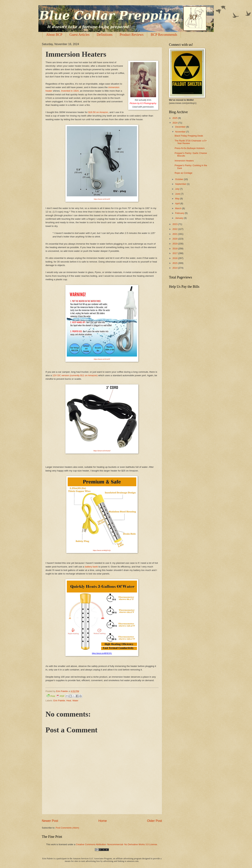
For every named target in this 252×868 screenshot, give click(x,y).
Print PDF (56, 696)
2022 (175, 229)
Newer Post (50, 821)
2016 (175, 258)
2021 (175, 234)
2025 (175, 118)
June (178, 194)
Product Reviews (132, 35)
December (181, 127)
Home (103, 821)
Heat (69, 701)
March (179, 208)
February (180, 213)
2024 (175, 123)
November (181, 132)
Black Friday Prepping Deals (189, 136)
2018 (175, 249)
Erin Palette (59, 701)
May (178, 199)
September (181, 184)
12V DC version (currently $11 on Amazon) (75, 375)
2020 (175, 239)
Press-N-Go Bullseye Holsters (190, 148)
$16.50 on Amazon (98, 112)
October (179, 179)
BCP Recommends (164, 35)
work (53, 844)
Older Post (154, 821)
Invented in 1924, (70, 91)
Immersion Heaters (184, 161)
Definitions (105, 35)
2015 (175, 263)
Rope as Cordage (184, 173)
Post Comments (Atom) (67, 828)
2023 (175, 224)
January (179, 218)
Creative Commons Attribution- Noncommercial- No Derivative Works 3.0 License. (117, 844)
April (178, 203)
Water (75, 701)
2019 (175, 244)
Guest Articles (79, 35)
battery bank (91, 567)
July (177, 189)
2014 (175, 268)
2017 (175, 253)
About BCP (54, 35)
